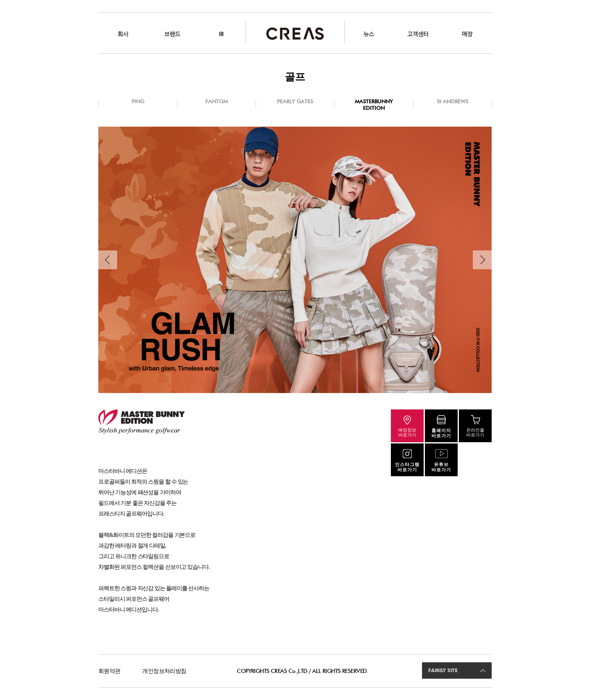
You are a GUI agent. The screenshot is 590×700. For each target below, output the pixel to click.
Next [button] (482, 260)
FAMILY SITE (443, 670)
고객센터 (418, 34)
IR (221, 34)
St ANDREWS (453, 101)
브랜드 (172, 34)
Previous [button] (108, 260)
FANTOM (217, 101)
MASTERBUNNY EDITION (374, 105)
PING (138, 101)
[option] (295, 260)
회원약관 (109, 671)
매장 (467, 34)
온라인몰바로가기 (475, 433)
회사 (123, 34)
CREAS (295, 34)
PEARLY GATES (295, 101)
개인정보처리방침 (164, 671)
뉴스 (369, 34)
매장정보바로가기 (407, 433)
